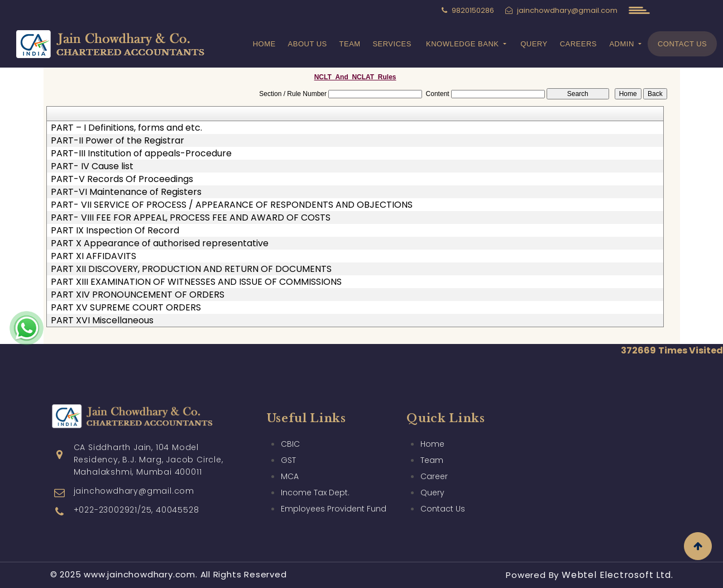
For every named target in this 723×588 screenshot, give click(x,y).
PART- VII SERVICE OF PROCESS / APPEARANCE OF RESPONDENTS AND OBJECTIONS (232, 205)
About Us (308, 44)
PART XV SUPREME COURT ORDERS (126, 308)
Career (434, 463)
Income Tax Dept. (315, 479)
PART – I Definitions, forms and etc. (126, 128)
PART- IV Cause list (92, 166)
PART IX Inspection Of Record (115, 231)
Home (264, 44)
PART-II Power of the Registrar (118, 141)
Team (350, 44)
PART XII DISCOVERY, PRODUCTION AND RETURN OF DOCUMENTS (191, 269)
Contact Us (682, 44)
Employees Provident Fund (334, 495)
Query (534, 44)
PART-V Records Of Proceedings (122, 179)
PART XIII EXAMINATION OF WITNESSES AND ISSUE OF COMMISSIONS (196, 282)
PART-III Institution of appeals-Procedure (141, 154)
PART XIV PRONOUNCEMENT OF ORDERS (138, 295)
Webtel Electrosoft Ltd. (617, 575)
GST (288, 447)
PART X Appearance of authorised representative (160, 243)
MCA (290, 463)
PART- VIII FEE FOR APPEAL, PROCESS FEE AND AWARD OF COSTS (191, 218)
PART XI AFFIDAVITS (94, 256)
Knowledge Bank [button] (464, 44)
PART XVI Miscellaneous (102, 321)
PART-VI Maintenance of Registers (126, 192)
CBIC (290, 431)
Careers (578, 44)
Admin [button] (623, 44)
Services (392, 44)
